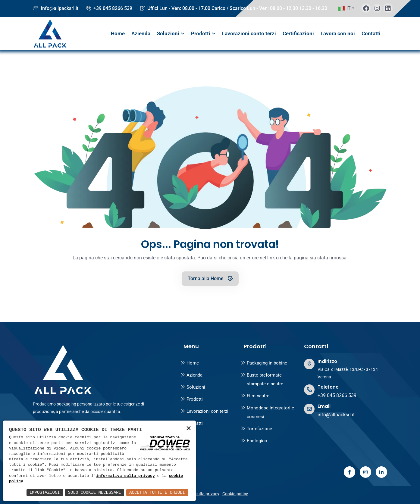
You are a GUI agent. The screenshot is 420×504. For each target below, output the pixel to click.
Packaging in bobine (264, 363)
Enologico (254, 441)
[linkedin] (388, 8)
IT (344, 8)
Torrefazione (256, 429)
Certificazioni (298, 33)
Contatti (371, 33)
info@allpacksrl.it (56, 8)
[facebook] (366, 8)
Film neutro (255, 396)
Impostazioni (45, 492)
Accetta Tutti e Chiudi (157, 492)
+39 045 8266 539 (109, 8)
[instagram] (377, 8)
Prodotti (201, 33)
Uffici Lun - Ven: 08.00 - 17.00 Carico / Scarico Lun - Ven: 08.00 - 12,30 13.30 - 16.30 (234, 8)
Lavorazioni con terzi (204, 411)
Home (118, 33)
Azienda (141, 33)
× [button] (189, 429)
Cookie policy (235, 494)
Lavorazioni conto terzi (249, 33)
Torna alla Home (211, 278)
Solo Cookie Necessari (95, 492)
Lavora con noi (338, 33)
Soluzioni (168, 33)
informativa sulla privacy (125, 476)
